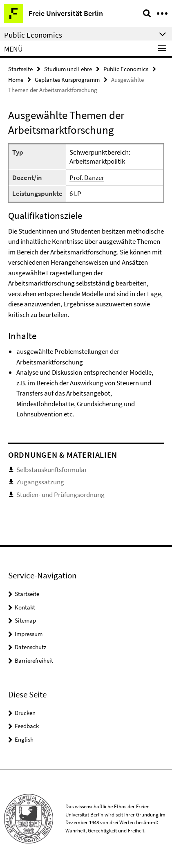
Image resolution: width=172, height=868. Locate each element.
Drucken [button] (25, 713)
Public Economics (126, 69)
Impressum (29, 634)
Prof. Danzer (87, 178)
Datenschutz (30, 647)
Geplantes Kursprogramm (67, 80)
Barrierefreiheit (34, 660)
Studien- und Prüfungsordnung (60, 495)
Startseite (20, 69)
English (24, 739)
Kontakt (25, 607)
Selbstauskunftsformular (52, 470)
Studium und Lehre (68, 69)
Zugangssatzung (40, 482)
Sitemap (25, 620)
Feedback (27, 726)
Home (16, 80)
